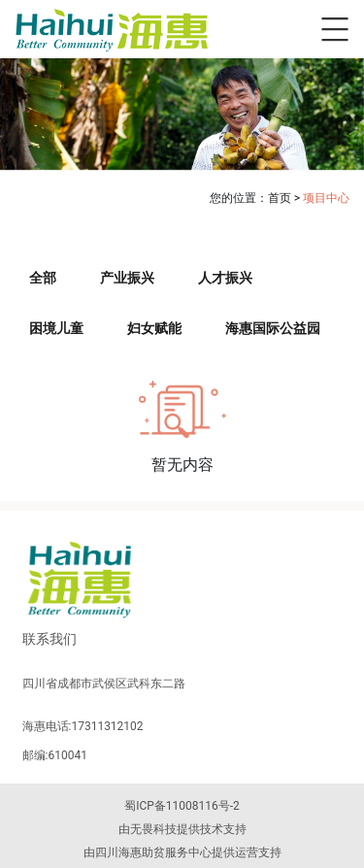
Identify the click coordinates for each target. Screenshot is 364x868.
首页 (280, 198)
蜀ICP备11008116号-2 (182, 806)
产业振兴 (127, 278)
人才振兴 (225, 278)
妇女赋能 (154, 328)
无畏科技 (153, 829)
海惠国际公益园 (273, 328)
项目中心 (326, 198)
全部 (43, 278)
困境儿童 (56, 328)
